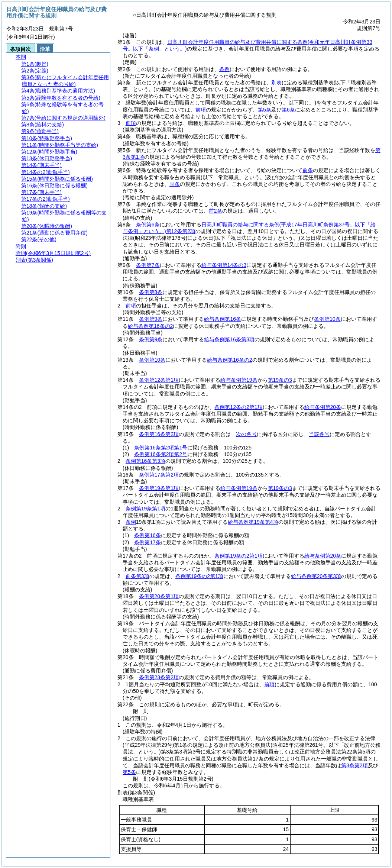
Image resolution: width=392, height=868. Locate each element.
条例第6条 (148, 225)
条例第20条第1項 (159, 596)
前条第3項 (137, 576)
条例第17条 (148, 542)
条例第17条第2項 (159, 475)
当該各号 (319, 434)
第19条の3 (280, 380)
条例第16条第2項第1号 (161, 448)
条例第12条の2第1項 (238, 407)
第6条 (288, 110)
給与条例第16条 (223, 319)
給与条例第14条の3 (224, 265)
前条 (308, 170)
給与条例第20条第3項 (316, 576)
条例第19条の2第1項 (238, 556)
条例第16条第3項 (145, 461)
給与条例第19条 (239, 380)
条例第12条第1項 (159, 380)
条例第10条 (327, 319)
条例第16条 (148, 535)
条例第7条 (148, 265)
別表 (276, 83)
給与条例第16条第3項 (229, 339)
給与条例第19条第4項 (253, 522)
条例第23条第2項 (159, 677)
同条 (175, 184)
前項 (201, 110)
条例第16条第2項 (159, 434)
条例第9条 (151, 319)
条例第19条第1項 (159, 488)
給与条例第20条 (323, 407)
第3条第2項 (354, 765)
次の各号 (246, 434)
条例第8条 (151, 292)
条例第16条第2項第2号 (161, 454)
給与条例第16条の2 (150, 326)
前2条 (216, 211)
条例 (224, 69)
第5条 (265, 110)
